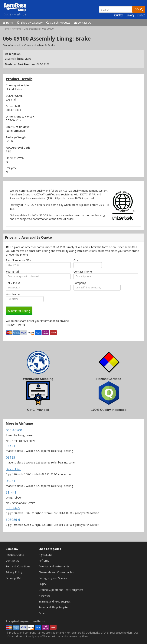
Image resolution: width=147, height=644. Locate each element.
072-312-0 (14, 469)
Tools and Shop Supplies (54, 607)
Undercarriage (32, 29)
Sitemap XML (14, 578)
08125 (11, 457)
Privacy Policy (14, 572)
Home (8, 23)
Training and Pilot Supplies (55, 601)
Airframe (17, 29)
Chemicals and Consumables (56, 572)
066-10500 (14, 430)
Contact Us (83, 23)
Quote (141, 15)
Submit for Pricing (19, 311)
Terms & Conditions (18, 566)
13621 (11, 446)
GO (139, 9)
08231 (11, 481)
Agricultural (45, 555)
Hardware (45, 596)
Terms (21, 325)
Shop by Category (30, 23)
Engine (43, 584)
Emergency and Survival (53, 578)
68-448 (11, 492)
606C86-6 (13, 520)
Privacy (130, 15)
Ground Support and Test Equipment (61, 590)
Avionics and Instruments (54, 566)
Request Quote (15, 555)
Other (42, 613)
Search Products (58, 23)
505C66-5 (13, 508)
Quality (118, 15)
